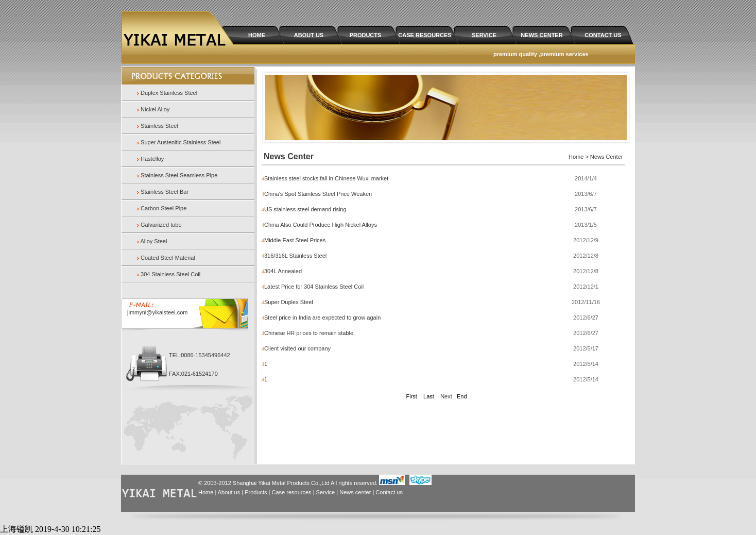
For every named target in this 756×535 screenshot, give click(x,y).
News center (355, 492)
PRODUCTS (366, 35)
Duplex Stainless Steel (169, 93)
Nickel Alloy (155, 109)
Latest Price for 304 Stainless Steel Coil (314, 287)
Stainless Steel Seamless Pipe (179, 175)
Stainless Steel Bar (165, 192)
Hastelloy (152, 159)
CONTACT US (603, 35)
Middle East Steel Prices (295, 240)
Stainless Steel (159, 126)
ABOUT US (309, 35)
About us (229, 492)
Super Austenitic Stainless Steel (181, 142)
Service (326, 492)
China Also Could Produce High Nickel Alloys (321, 225)
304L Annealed (283, 271)
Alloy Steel (153, 241)
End (462, 396)
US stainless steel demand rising (305, 209)
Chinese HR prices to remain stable (309, 333)
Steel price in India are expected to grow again (322, 317)
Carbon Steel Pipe (164, 208)
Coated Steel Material (168, 258)
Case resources (292, 492)
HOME (257, 35)
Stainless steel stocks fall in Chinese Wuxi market (326, 178)
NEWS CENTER (542, 35)
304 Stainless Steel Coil (170, 274)
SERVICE (484, 35)
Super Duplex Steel (289, 302)
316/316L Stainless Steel (295, 256)
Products (256, 492)
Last (429, 396)
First (411, 396)
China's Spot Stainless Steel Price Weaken (318, 194)
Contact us (389, 492)
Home (206, 492)
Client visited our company (297, 348)
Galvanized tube (161, 225)
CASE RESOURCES (425, 35)
